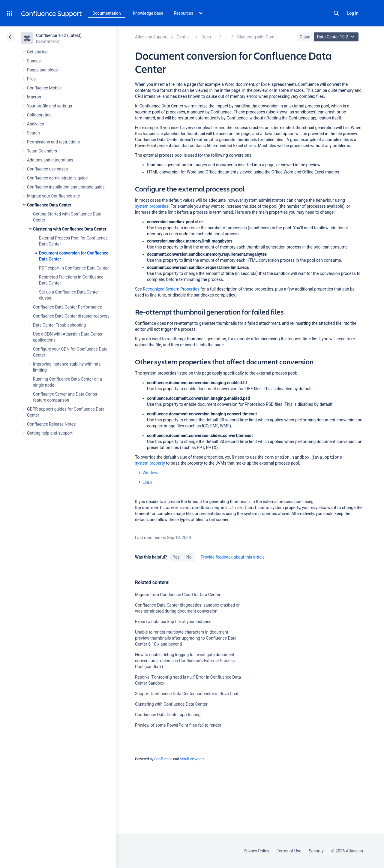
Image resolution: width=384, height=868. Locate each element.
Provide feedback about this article (233, 557)
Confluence (163, 759)
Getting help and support (50, 433)
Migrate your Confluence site (53, 196)
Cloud (305, 37)
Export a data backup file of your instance (173, 622)
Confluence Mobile (44, 88)
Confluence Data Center (49, 205)
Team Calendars (42, 151)
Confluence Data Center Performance (67, 307)
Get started (37, 52)
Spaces (34, 61)
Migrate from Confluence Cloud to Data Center (178, 595)
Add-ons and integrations (50, 160)
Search (336, 13)
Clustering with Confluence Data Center (70, 229)
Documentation (107, 13)
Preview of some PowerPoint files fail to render (178, 725)
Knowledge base (148, 13)
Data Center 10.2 (337, 37)
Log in (353, 13)
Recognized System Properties (171, 289)
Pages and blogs (42, 70)
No (189, 557)
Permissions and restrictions (53, 142)
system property (150, 463)
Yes (176, 557)
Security (316, 851)
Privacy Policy (256, 851)
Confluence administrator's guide (57, 178)
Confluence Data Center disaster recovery (71, 316)
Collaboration (39, 115)
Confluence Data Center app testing (168, 715)
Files (31, 79)
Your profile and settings (49, 106)
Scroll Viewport (192, 759)
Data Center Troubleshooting (59, 325)
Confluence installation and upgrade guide (66, 187)
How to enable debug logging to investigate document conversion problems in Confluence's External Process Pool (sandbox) (185, 661)
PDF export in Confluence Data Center (74, 268)
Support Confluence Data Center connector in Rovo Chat (187, 694)
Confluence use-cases (47, 169)
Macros (34, 97)
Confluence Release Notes (51, 424)
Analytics (35, 124)
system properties (152, 206)
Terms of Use (289, 851)
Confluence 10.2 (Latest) (59, 35)
